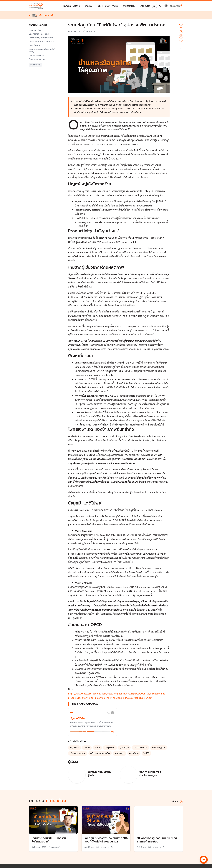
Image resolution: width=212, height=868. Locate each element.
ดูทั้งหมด (177, 801)
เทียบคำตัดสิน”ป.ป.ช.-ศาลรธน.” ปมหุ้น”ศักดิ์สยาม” (52, 840)
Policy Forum (103, 6)
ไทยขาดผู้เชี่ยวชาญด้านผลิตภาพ (42, 42)
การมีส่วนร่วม (129, 6)
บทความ (88, 6)
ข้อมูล (97, 748)
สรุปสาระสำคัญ (35, 30)
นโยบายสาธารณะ (78, 753)
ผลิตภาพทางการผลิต (100, 753)
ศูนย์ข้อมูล (134, 753)
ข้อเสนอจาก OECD (37, 59)
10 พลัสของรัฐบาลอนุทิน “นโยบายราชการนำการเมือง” (157, 840)
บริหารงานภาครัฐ (54, 847)
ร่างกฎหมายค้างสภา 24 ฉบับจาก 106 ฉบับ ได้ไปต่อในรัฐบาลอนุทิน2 (106, 840)
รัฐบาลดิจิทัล (77, 718)
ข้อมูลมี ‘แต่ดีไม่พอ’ (37, 56)
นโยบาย (76, 6)
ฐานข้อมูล (124, 748)
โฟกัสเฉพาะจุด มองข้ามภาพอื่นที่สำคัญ (42, 51)
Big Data (74, 748)
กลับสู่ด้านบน (35, 65)
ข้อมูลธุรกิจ (110, 748)
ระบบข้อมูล (120, 753)
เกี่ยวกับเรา (145, 6)
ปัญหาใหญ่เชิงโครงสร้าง (39, 34)
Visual (115, 6)
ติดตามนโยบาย (140, 748)
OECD (87, 748)
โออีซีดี (146, 753)
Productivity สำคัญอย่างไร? (41, 38)
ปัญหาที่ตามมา (35, 45)
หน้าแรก (67, 6)
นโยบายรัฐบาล (159, 748)
